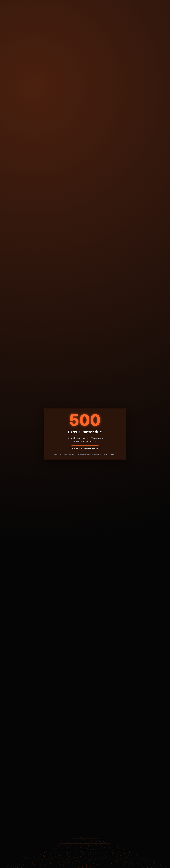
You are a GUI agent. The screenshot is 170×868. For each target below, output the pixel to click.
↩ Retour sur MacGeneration (85, 448)
